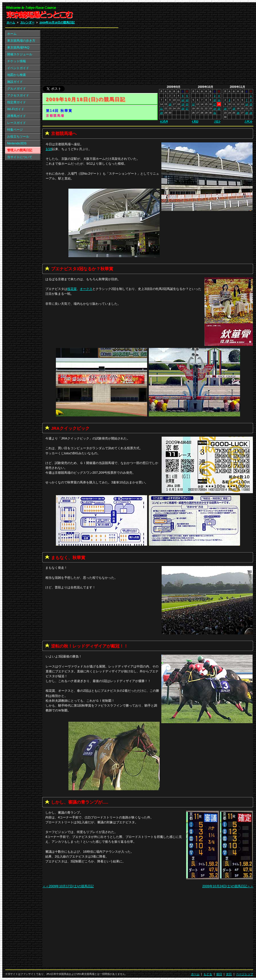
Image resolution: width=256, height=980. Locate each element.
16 (170, 104)
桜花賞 (72, 289)
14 (246, 104)
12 (183, 100)
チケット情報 (17, 61)
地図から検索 (17, 75)
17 (215, 104)
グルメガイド (17, 88)
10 (215, 100)
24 (215, 108)
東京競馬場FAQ (18, 47)
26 (183, 108)
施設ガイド (15, 82)
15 (251, 104)
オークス (86, 289)
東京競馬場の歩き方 (21, 41)
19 (183, 104)
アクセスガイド (18, 95)
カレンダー (27, 22)
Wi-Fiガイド (16, 109)
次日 (229, 974)
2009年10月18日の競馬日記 (57, 22)
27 (187, 108)
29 (251, 113)
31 (215, 113)
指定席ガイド (17, 102)
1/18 (49, 149)
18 (234, 108)
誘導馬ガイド (17, 116)
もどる (208, 974)
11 (219, 100)
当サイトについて (20, 157)
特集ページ (15, 130)
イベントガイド (18, 68)
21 (161, 108)
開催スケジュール (20, 54)
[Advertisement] (185, 45)
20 (187, 104)
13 (187, 100)
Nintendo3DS (17, 143)
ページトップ (245, 974)
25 (219, 108)
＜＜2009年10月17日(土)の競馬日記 (68, 886)
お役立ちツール (18, 136)
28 (161, 113)
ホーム (11, 22)
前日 (219, 974)
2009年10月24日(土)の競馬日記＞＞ (228, 886)
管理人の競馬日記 (20, 150)
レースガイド (17, 123)
